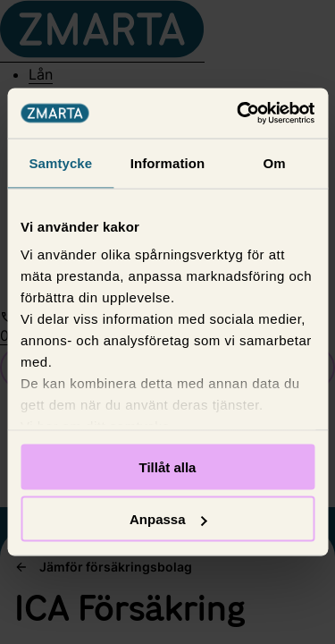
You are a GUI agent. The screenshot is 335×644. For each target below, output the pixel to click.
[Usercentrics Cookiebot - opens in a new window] (239, 114)
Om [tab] (275, 162)
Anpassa (168, 519)
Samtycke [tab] (60, 162)
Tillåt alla (168, 466)
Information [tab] (168, 162)
